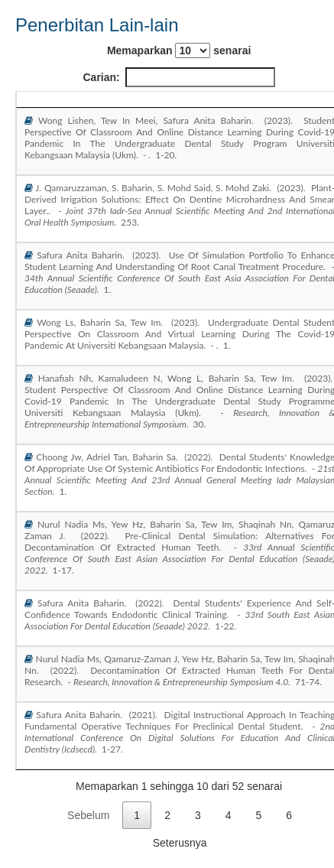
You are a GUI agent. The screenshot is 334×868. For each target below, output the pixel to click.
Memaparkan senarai (179, 50)
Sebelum (88, 815)
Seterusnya (180, 843)
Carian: (179, 77)
